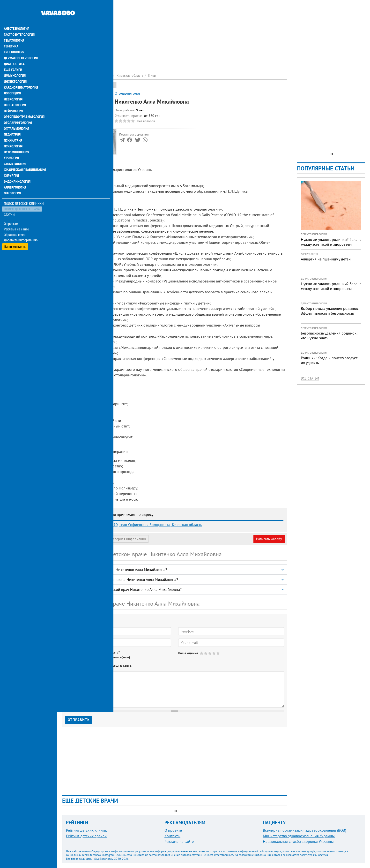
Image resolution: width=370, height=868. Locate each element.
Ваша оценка (188, 653)
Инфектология (15, 70)
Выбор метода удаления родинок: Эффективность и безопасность (330, 311)
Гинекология (14, 41)
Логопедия (13, 81)
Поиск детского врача (22, 196)
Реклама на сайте (17, 216)
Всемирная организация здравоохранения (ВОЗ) (304, 830)
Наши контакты (16, 232)
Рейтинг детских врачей (86, 836)
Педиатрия (12, 122)
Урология (12, 145)
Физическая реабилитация (25, 157)
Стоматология (15, 151)
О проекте (11, 210)
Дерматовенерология (21, 46)
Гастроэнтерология (19, 23)
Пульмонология (17, 139)
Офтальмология (17, 116)
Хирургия (12, 163)
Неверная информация (128, 539)
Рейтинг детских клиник (86, 830)
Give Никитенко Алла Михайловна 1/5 (202, 653)
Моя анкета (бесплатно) (85, 539)
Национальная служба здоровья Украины (298, 841)
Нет (87, 657)
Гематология (14, 29)
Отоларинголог (128, 93)
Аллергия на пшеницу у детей (326, 259)
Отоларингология (18, 110)
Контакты (172, 836)
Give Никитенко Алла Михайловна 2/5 (206, 653)
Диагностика (15, 52)
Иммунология (15, 64)
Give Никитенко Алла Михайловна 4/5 (214, 653)
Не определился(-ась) (114, 657)
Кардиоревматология (21, 76)
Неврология (13, 87)
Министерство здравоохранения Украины (299, 836)
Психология (13, 134)
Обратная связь (16, 221)
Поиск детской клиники (24, 190)
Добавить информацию (21, 227)
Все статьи (310, 378)
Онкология (13, 180)
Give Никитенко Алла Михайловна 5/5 (218, 653)
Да (74, 657)
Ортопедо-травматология (24, 105)
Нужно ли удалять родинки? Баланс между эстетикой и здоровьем (331, 242)
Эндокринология (17, 168)
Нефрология (14, 99)
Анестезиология (17, 17)
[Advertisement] (175, 34)
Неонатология (15, 93)
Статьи (10, 202)
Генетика (11, 35)
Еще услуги (13, 58)
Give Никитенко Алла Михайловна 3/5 (210, 653)
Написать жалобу (269, 539)
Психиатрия (13, 128)
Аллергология (15, 174)
